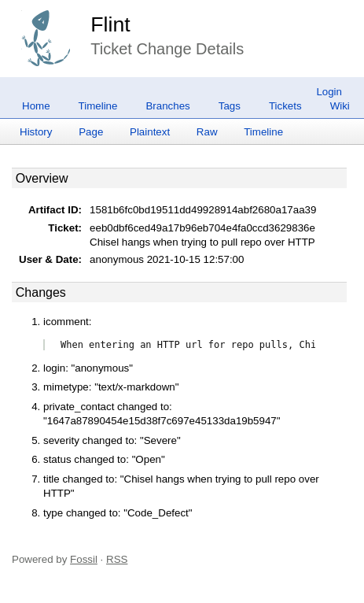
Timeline (98, 106)
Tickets (285, 106)
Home (36, 106)
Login (329, 92)
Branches (167, 106)
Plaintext (150, 132)
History (36, 132)
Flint (110, 24)
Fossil (84, 559)
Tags (230, 106)
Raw (207, 132)
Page (91, 132)
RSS (117, 559)
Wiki (340, 106)
